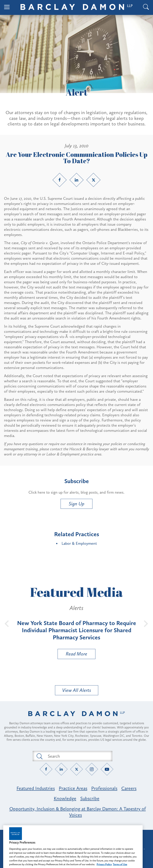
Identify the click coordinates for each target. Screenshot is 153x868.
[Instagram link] (92, 769)
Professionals (104, 788)
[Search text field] (77, 756)
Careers (129, 788)
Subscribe (90, 798)
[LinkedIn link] (76, 180)
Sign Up (76, 504)
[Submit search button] (39, 756)
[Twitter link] (93, 180)
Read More (73, 655)
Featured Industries (36, 788)
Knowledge (65, 798)
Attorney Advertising (76, 836)
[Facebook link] (60, 180)
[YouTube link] (107, 769)
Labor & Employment (79, 543)
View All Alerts (77, 690)
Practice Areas (73, 788)
